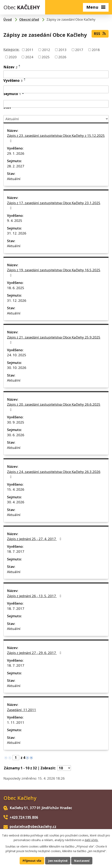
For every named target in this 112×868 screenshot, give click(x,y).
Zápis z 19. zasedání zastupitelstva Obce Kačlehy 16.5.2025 (54, 272)
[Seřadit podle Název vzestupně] (20, 65)
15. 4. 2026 (16, 489)
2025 (46, 57)
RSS (100, 34)
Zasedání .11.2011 (22, 710)
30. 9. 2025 (16, 422)
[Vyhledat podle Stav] (56, 119)
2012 (46, 50)
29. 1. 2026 (16, 153)
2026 (62, 57)
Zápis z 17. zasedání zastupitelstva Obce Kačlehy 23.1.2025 (54, 205)
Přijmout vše (32, 861)
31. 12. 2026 (17, 233)
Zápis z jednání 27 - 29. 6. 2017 (35, 653)
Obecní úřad (29, 19)
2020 (13, 57)
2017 (79, 50)
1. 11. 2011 (16, 722)
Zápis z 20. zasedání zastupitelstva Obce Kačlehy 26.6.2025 (54, 407)
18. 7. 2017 (16, 551)
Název (10, 67)
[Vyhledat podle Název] (56, 74)
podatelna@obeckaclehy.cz (33, 827)
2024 (29, 57)
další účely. (91, 840)
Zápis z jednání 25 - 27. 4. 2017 (35, 539)
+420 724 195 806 (24, 817)
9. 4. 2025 (15, 221)
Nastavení (82, 861)
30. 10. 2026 (17, 368)
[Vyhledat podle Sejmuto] (56, 104)
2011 (29, 50)
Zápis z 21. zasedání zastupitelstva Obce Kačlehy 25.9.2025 (54, 340)
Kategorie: (11, 49)
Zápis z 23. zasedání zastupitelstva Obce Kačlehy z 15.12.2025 (56, 138)
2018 (96, 50)
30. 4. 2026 (16, 502)
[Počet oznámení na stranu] (64, 768)
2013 (63, 50)
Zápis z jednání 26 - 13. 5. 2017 (35, 596)
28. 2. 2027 (16, 166)
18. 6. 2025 (16, 288)
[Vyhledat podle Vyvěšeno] (56, 89)
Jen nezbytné (58, 861)
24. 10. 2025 (17, 355)
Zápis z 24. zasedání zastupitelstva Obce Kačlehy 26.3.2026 (54, 474)
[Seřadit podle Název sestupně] (20, 67)
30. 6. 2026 (16, 435)
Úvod (8, 19)
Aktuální (14, 179)
